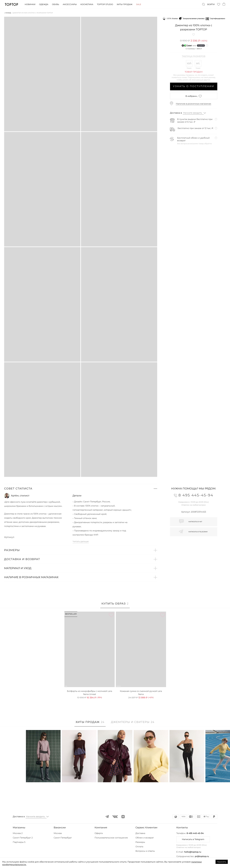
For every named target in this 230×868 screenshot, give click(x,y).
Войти (211, 4)
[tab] (115, 605)
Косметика (87, 4)
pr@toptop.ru (202, 856)
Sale (139, 4)
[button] (81, 489)
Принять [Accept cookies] (222, 862)
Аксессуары (70, 4)
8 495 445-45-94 (195, 833)
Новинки (30, 4)
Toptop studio (105, 4)
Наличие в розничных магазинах (194, 104)
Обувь (56, 4)
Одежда (44, 4)
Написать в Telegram (193, 839)
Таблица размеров (194, 56)
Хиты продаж (125, 4)
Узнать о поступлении (194, 86)
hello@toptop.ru (193, 852)
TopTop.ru (11, 4)
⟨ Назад (8, 13)
